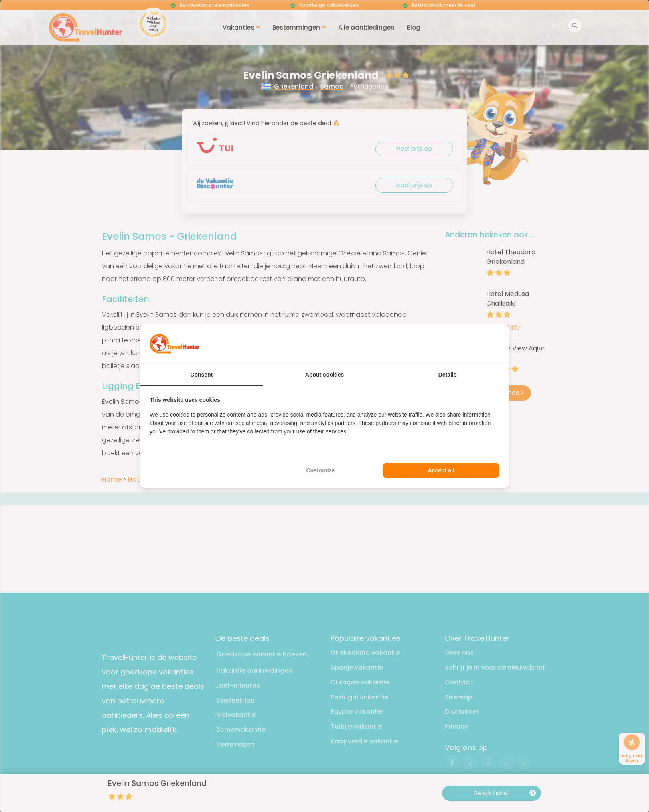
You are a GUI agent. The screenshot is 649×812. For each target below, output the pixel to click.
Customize (321, 470)
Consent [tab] (201, 375)
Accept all (441, 470)
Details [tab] (448, 375)
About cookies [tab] (324, 375)
